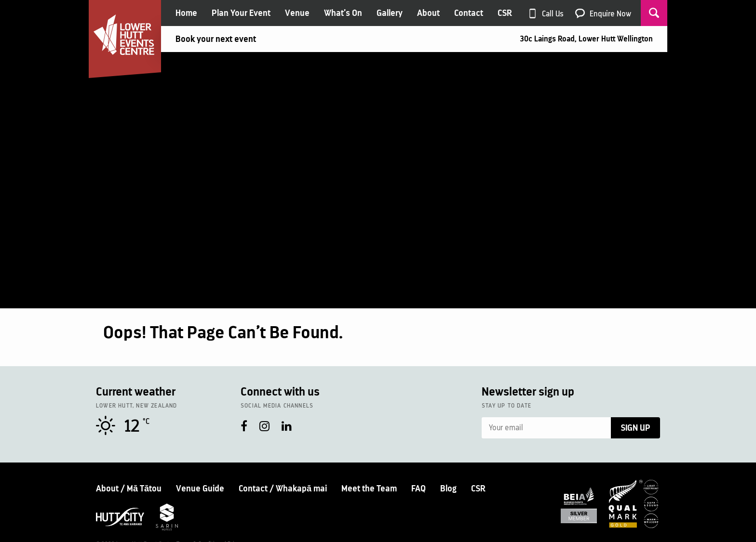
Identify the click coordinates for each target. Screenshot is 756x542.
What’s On (343, 13)
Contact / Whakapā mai (283, 489)
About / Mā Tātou (129, 489)
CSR (505, 13)
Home (186, 13)
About (428, 13)
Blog (448, 489)
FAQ (418, 489)
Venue (297, 13)
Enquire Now (610, 14)
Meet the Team (369, 489)
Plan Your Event (241, 13)
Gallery (390, 13)
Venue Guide (200, 489)
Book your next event (216, 39)
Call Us (553, 14)
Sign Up (635, 428)
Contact (469, 13)
